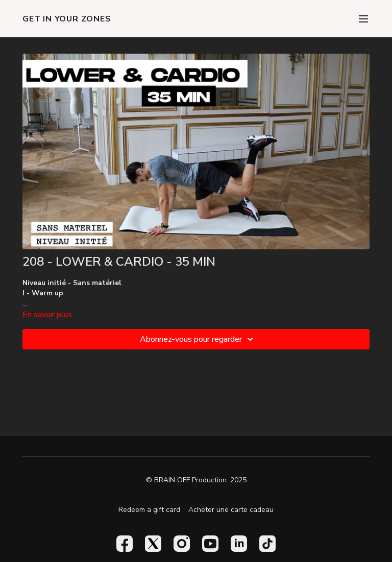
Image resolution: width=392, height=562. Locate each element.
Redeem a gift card (149, 510)
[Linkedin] (239, 544)
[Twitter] (153, 544)
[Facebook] (125, 544)
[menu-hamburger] (363, 19)
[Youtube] (210, 544)
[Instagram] (182, 544)
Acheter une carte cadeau (231, 510)
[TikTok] (267, 544)
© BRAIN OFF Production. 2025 (196, 480)
